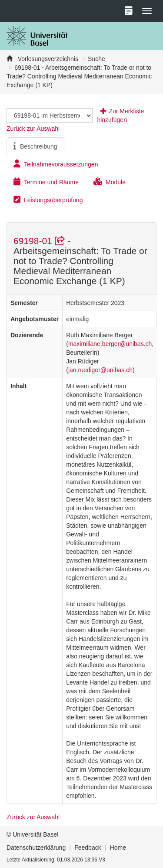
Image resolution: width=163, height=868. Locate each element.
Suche (96, 59)
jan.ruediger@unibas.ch (100, 370)
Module (110, 182)
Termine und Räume (46, 182)
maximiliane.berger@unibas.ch (110, 344)
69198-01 (40, 241)
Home (118, 848)
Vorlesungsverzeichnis (47, 59)
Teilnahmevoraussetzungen (56, 164)
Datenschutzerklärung (36, 848)
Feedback (88, 848)
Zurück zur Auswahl (33, 129)
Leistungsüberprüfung (48, 200)
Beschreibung (35, 146)
